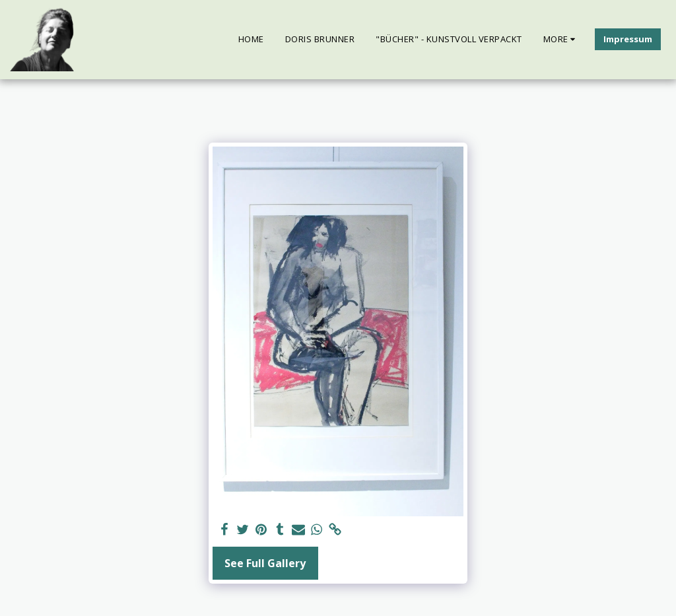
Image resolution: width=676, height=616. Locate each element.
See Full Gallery (265, 563)
